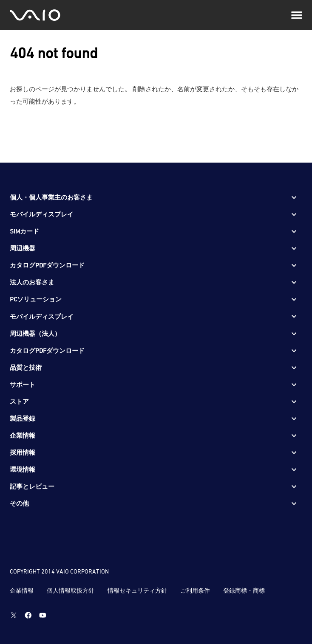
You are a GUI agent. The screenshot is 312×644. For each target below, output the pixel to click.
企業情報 (22, 590)
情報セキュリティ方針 (137, 590)
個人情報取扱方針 (71, 590)
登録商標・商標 (244, 590)
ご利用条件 (195, 590)
